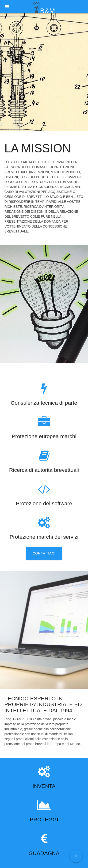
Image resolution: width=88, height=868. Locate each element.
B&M (44, 7)
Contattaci (44, 553)
